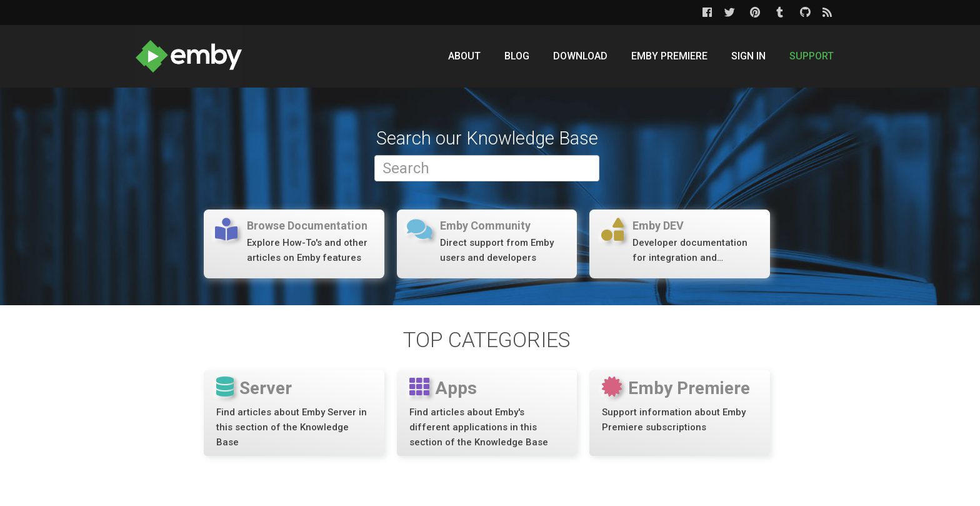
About (464, 56)
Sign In (748, 56)
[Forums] (294, 244)
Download (580, 56)
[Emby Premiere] (680, 413)
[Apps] (487, 413)
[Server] (294, 413)
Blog (517, 56)
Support (812, 56)
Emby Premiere (669, 56)
